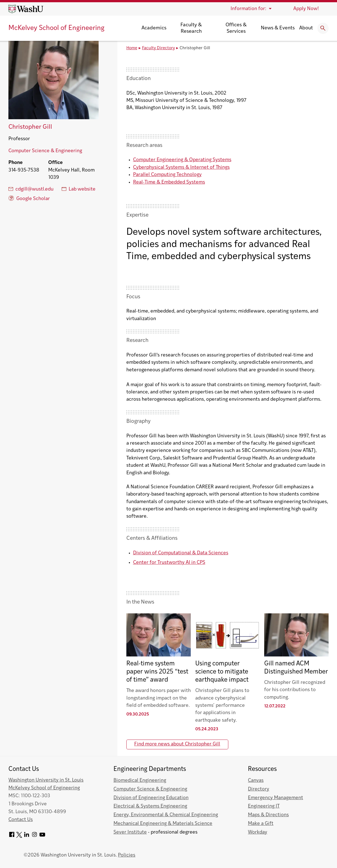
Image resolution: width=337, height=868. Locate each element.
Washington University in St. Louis (46, 780)
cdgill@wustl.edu (31, 189)
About (306, 28)
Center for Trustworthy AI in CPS (169, 563)
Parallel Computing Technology (167, 175)
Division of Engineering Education (151, 798)
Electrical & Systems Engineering (150, 806)
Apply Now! (306, 9)
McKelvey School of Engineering (56, 28)
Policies (127, 855)
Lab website (79, 189)
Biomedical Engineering (140, 781)
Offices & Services (236, 28)
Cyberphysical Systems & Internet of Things (181, 167)
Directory (259, 789)
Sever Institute (130, 832)
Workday (258, 832)
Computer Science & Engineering (45, 151)
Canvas (256, 781)
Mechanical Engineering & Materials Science (163, 824)
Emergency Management (276, 798)
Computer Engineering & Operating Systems (182, 160)
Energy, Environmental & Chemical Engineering (166, 815)
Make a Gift (261, 824)
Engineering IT (264, 806)
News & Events (278, 28)
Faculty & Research (191, 28)
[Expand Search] (323, 28)
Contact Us (21, 820)
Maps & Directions (268, 815)
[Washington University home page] (26, 9)
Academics (154, 28)
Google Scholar (29, 198)
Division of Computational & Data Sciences (181, 553)
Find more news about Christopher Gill (177, 744)
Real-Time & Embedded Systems (169, 182)
